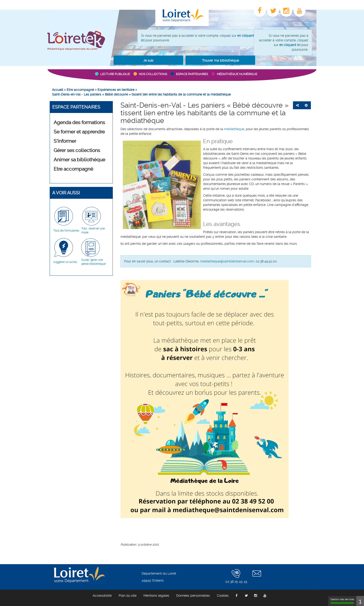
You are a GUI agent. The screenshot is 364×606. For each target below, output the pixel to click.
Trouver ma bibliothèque (220, 60)
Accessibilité (102, 596)
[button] (148, 60)
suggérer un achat (65, 262)
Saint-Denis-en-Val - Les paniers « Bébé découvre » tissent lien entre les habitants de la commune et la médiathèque (205, 113)
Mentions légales (156, 596)
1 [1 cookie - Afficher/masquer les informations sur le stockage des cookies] (360, 601)
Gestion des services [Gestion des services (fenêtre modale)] (342, 601)
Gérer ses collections (77, 150)
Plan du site (128, 596)
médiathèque (234, 129)
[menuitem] (58, 90)
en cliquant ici (290, 45)
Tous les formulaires (66, 231)
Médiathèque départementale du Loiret (73, 49)
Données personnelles (193, 596)
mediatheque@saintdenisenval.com (227, 261)
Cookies (223, 596)
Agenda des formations (79, 123)
